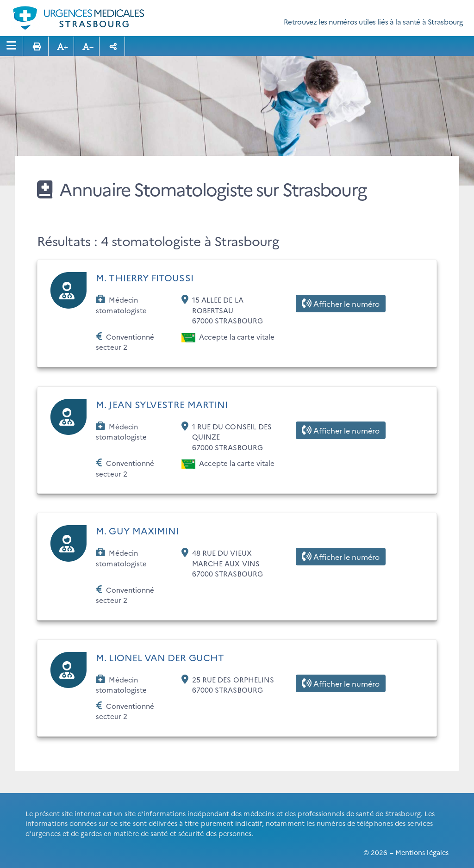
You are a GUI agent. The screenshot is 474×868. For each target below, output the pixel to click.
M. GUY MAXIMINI (137, 530)
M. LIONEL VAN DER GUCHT (160, 657)
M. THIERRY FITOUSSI (145, 277)
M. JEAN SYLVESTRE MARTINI (162, 404)
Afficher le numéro (341, 304)
